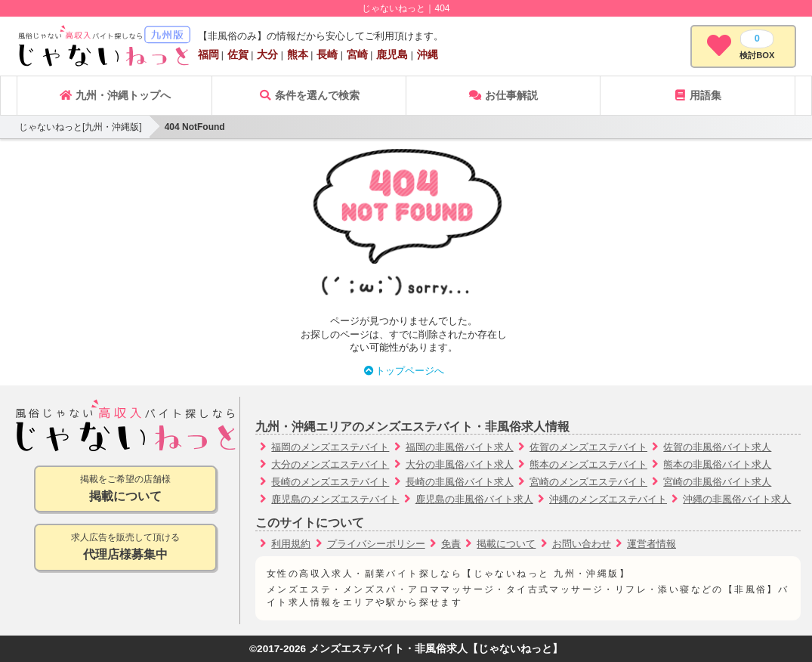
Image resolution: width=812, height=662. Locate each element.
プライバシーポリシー (376, 544)
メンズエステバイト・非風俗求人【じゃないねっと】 (436, 649)
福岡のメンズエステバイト (330, 447)
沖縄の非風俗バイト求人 (737, 499)
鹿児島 (392, 54)
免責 (451, 544)
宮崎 (357, 54)
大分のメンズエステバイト (330, 464)
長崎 (327, 54)
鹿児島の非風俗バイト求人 (474, 499)
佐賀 (238, 54)
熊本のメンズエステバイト (588, 464)
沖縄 (428, 54)
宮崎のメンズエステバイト (588, 482)
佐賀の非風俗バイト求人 (717, 447)
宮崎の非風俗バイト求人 (717, 482)
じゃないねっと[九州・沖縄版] (80, 127)
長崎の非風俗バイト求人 (460, 482)
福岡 (208, 54)
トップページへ (404, 371)
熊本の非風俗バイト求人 (717, 464)
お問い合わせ (582, 544)
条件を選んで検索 (309, 95)
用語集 (697, 95)
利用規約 (291, 544)
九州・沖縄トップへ (115, 95)
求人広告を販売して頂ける (125, 548)
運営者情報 (651, 544)
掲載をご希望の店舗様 (125, 489)
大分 (267, 54)
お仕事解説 (503, 95)
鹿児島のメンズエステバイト (335, 499)
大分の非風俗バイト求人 (460, 464)
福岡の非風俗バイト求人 (460, 447)
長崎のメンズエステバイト (330, 482)
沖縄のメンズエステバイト (608, 499)
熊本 (298, 54)
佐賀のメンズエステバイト (588, 447)
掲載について (506, 544)
